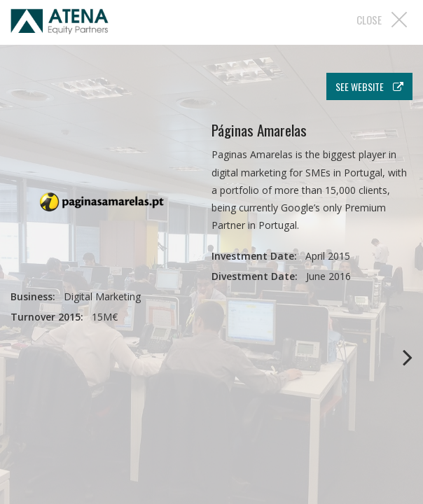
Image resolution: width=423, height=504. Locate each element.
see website (369, 86)
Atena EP (60, 24)
